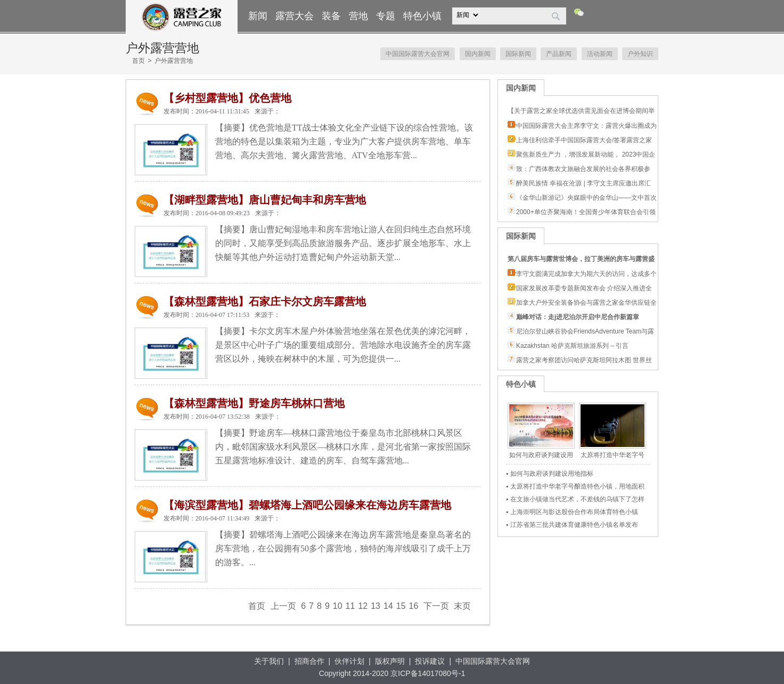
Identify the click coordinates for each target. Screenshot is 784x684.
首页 (138, 61)
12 (363, 606)
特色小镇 (422, 16)
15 (401, 606)
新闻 (258, 16)
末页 (462, 606)
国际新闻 (518, 54)
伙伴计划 (349, 661)
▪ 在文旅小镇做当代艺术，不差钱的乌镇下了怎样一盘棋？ (575, 500)
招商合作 (309, 661)
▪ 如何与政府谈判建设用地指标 (550, 474)
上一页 (283, 606)
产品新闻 (559, 54)
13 (375, 606)
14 (388, 606)
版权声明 (390, 661)
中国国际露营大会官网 (418, 54)
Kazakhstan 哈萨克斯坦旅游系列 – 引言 (572, 346)
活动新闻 (600, 54)
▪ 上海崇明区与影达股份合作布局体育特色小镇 (572, 512)
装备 (331, 16)
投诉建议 (430, 661)
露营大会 (295, 16)
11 (350, 606)
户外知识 (640, 54)
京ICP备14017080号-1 (428, 673)
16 (414, 606)
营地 (358, 16)
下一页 (436, 606)
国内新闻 (478, 54)
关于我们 (269, 661)
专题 (386, 16)
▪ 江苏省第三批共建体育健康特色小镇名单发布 (572, 525)
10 (338, 606)
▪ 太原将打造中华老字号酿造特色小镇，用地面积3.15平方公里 (575, 488)
